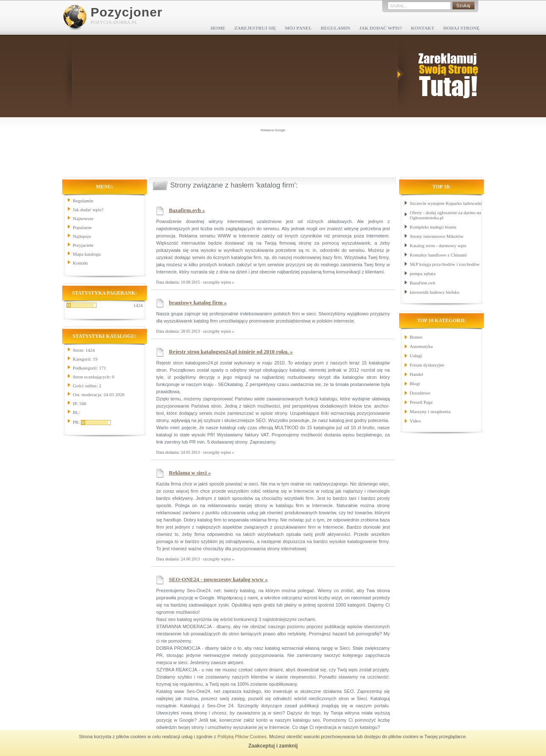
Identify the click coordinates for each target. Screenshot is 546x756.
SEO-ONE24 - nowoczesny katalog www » (218, 579)
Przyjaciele (83, 245)
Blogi (415, 384)
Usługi (416, 356)
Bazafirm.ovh (422, 283)
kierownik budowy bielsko (434, 292)
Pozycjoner (127, 12)
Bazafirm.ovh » (187, 210)
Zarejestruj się (255, 28)
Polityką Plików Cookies (242, 737)
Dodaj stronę (461, 28)
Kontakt (423, 28)
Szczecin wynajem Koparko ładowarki (446, 203)
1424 (138, 305)
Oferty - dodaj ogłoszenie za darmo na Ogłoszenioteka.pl (445, 215)
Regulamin (336, 28)
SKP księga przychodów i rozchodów (445, 264)
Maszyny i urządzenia (430, 411)
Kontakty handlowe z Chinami (438, 255)
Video (415, 421)
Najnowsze (83, 218)
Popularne (82, 227)
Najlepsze (82, 236)
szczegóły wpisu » (219, 282)
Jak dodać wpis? (380, 28)
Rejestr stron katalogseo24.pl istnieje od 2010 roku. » (231, 352)
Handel (416, 374)
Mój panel (298, 28)
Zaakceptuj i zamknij (273, 746)
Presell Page (421, 402)
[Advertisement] (273, 152)
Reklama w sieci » (190, 473)
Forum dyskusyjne (427, 365)
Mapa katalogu (87, 254)
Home (218, 28)
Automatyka (421, 346)
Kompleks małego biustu (433, 227)
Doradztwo (420, 393)
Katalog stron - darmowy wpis (438, 246)
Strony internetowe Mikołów (437, 236)
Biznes (416, 337)
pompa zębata (423, 273)
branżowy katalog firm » (198, 302)
